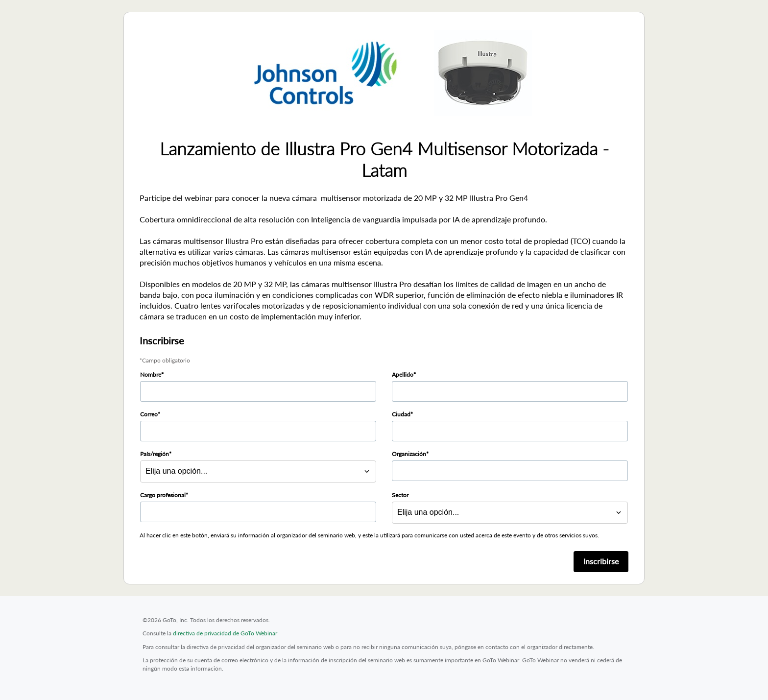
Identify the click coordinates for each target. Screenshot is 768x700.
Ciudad (401, 414)
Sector (400, 495)
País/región (155, 454)
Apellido (403, 374)
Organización (409, 454)
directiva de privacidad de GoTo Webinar (225, 633)
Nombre (151, 374)
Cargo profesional (163, 495)
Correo (149, 414)
